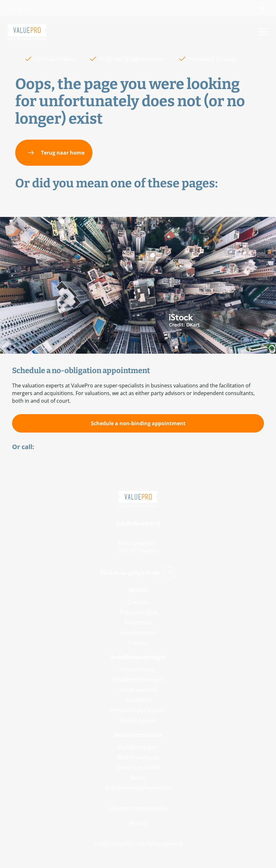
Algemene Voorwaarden (138, 808)
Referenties (138, 622)
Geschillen (138, 700)
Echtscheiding (138, 670)
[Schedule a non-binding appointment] (138, 423)
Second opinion (138, 720)
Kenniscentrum (138, 633)
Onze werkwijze (138, 612)
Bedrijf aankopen (138, 757)
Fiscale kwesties (138, 690)
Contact (17, 8)
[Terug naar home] (54, 153)
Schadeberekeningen (138, 680)
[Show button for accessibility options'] (263, 8)
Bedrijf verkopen (138, 747)
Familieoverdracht (138, 767)
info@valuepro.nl (138, 523)
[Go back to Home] (27, 32)
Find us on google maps (138, 573)
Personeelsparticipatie (138, 710)
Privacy (138, 823)
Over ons (138, 602)
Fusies (138, 778)
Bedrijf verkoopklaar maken (138, 788)
